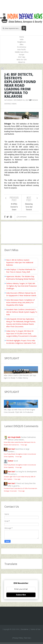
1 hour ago (24, 445)
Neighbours (22, 42)
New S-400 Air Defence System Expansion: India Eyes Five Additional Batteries (20, 262)
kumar (11, 461)
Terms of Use (35, 629)
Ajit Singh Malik (14, 437)
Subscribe (21, 595)
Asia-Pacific (22, 49)
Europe (22, 55)
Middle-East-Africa (22, 52)
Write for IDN (22, 60)
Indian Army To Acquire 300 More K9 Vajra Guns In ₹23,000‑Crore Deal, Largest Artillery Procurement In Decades (21, 334)
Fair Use (27, 638)
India (22, 39)
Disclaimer (25, 629)
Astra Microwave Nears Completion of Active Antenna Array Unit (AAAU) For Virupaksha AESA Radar (20, 302)
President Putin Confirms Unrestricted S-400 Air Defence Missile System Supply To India (22, 312)
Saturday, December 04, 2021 (17, 100)
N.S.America (22, 47)
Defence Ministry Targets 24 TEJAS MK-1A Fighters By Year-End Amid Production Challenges (21, 286)
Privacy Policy (18, 638)
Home (22, 37)
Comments (22, 217)
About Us (22, 62)
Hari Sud (11, 449)
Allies (22, 44)
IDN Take (22, 57)
